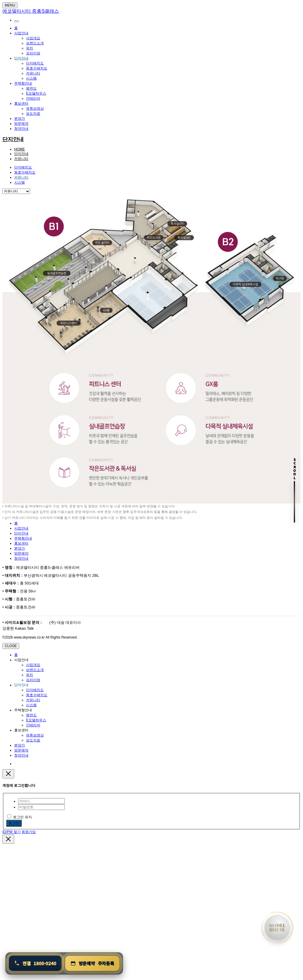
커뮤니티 (33, 73)
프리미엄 (33, 53)
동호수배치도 (37, 68)
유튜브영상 (35, 108)
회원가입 (29, 832)
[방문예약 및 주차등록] (92, 963)
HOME (20, 149)
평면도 (31, 88)
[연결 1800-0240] (35, 963)
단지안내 (21, 58)
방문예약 (21, 124)
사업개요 (33, 38)
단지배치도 (35, 63)
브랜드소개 (35, 43)
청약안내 (21, 129)
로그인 (14, 823)
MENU (10, 5)
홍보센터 (21, 103)
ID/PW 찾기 (12, 832)
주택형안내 (23, 83)
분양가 (20, 119)
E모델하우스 (36, 93)
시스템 (31, 78)
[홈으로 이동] (277, 928)
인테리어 (33, 98)
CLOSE (11, 646)
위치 (30, 48)
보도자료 (33, 114)
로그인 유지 (20, 817)
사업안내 (21, 33)
